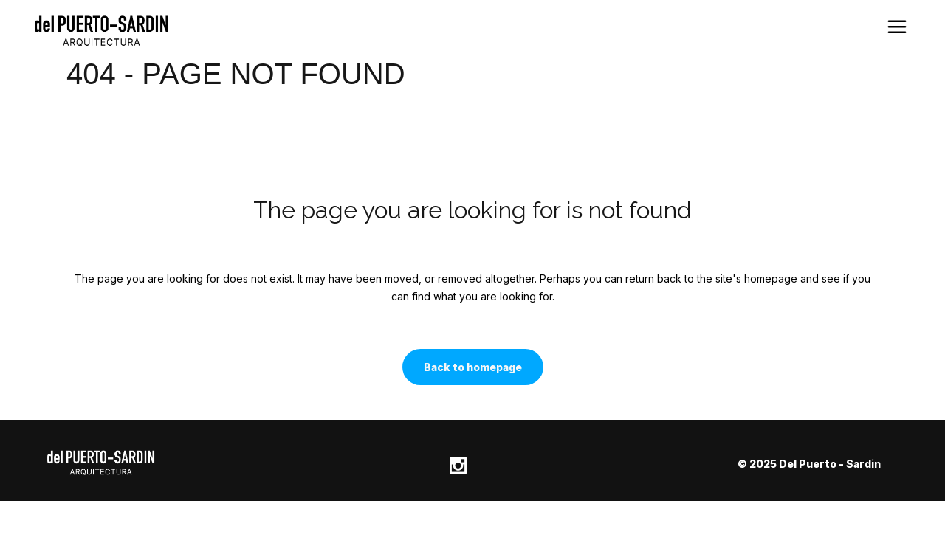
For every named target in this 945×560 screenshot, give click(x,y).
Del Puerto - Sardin (830, 464)
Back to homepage (473, 367)
